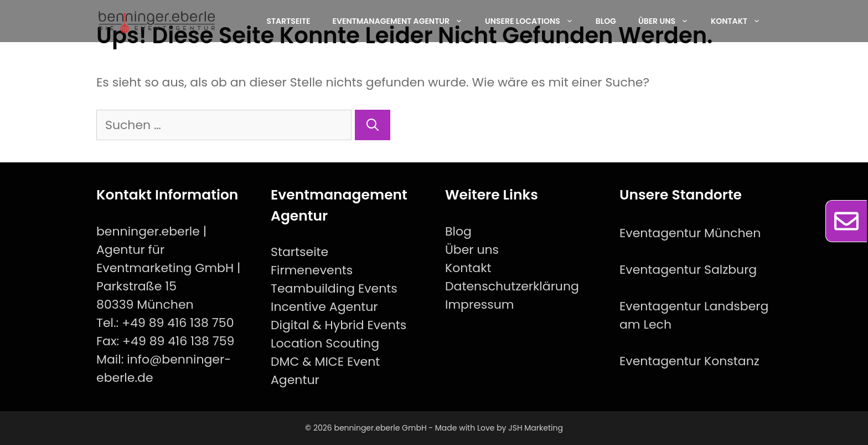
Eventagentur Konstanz (689, 361)
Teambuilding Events (334, 288)
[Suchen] (373, 125)
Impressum (480, 305)
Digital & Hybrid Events (339, 325)
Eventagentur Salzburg (688, 270)
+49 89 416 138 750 (178, 323)
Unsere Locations (535, 21)
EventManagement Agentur (403, 21)
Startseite (288, 21)
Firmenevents (312, 270)
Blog (606, 21)
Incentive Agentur (324, 307)
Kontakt (741, 21)
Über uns (669, 21)
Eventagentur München (690, 233)
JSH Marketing (536, 428)
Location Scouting (325, 343)
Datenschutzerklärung (512, 286)
